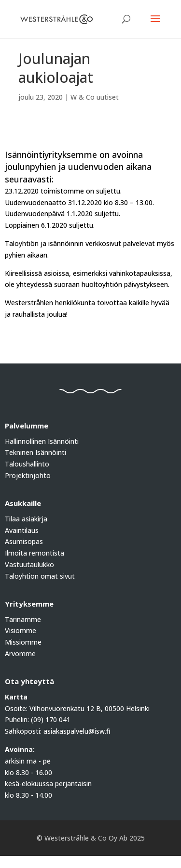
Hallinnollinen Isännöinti (42, 441)
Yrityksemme (29, 604)
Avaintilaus (22, 530)
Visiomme (21, 630)
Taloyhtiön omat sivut (40, 576)
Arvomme (20, 654)
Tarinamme (23, 619)
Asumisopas (24, 541)
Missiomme (23, 642)
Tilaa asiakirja (26, 519)
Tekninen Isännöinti (35, 452)
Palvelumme (27, 426)
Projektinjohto (28, 475)
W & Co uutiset (95, 97)
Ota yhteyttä (29, 681)
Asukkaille (23, 503)
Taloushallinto (27, 464)
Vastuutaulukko (29, 564)
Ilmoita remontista (35, 553)
